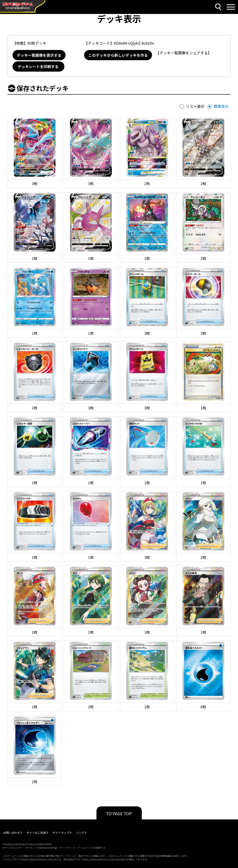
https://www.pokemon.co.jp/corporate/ (104, 859)
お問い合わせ (12, 833)
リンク (80, 833)
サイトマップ (61, 833)
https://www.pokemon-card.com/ (40, 859)
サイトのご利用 (36, 833)
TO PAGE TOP (119, 813)
